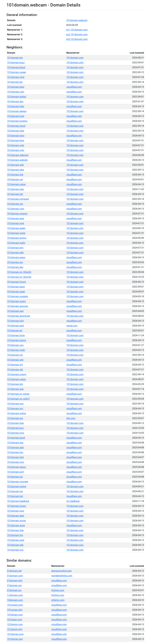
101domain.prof (15, 472)
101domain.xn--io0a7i (18, 399)
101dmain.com (15, 615)
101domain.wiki (15, 165)
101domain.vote (16, 145)
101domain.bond (16, 438)
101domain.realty (16, 243)
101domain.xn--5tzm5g (19, 277)
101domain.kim (15, 248)
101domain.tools (16, 335)
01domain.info (15, 581)
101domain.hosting (17, 121)
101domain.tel (15, 331)
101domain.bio (15, 58)
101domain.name (16, 184)
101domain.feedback (18, 501)
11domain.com (15, 595)
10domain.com (15, 600)
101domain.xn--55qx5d (19, 272)
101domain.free (15, 530)
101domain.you (15, 550)
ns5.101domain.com (77, 39)
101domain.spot (16, 540)
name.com (72, 326)
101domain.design (17, 111)
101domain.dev (15, 267)
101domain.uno (15, 345)
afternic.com (58, 600)
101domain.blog (16, 87)
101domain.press (16, 257)
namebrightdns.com (62, 576)
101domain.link (15, 175)
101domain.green (16, 228)
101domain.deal (16, 516)
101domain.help (16, 106)
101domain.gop (15, 389)
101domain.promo (17, 238)
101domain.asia (16, 218)
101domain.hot (15, 535)
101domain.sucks (16, 301)
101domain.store (16, 525)
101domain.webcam (77, 20)
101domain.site (15, 360)
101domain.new (15, 189)
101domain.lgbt (15, 253)
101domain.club (16, 131)
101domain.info (15, 321)
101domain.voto (16, 150)
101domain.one (15, 404)
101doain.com (15, 620)
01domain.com (15, 576)
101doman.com (15, 634)
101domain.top (15, 418)
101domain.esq (15, 443)
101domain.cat (15, 179)
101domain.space (16, 340)
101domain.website (17, 160)
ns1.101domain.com (77, 30)
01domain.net (14, 571)
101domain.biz (15, 82)
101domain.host (16, 116)
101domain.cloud (16, 126)
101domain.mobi (16, 350)
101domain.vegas (16, 379)
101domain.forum (17, 282)
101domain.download (19, 316)
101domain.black (16, 67)
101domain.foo (15, 452)
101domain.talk (15, 545)
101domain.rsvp (16, 433)
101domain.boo (15, 428)
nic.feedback (73, 501)
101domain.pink (16, 223)
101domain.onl (15, 365)
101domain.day (15, 102)
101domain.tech (16, 326)
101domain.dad (15, 448)
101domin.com (15, 624)
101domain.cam (16, 92)
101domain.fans (16, 136)
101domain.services (18, 306)
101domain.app (15, 311)
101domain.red (15, 370)
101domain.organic (17, 214)
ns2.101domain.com (77, 34)
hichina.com (58, 590)
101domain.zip (15, 477)
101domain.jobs (16, 170)
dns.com (71, 418)
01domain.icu (14, 590)
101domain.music (17, 506)
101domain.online (17, 413)
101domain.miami (17, 374)
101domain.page (16, 292)
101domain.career (17, 72)
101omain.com (15, 605)
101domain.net (15, 194)
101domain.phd (15, 457)
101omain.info (15, 610)
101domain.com (75, 58)
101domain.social (16, 521)
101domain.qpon (16, 287)
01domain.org (14, 585)
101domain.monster (18, 482)
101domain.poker (16, 233)
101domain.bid (15, 384)
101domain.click (16, 77)
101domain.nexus (16, 467)
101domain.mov (16, 462)
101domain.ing (15, 491)
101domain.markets (18, 296)
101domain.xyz (15, 409)
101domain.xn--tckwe (18, 394)
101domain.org (15, 204)
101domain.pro (15, 262)
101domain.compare (18, 199)
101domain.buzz (16, 63)
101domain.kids (15, 423)
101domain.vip (15, 355)
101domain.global (17, 97)
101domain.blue (16, 141)
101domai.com (15, 639)
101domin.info (15, 629)
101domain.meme (17, 487)
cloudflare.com (74, 87)
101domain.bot (15, 496)
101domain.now (16, 511)
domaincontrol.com (61, 571)
